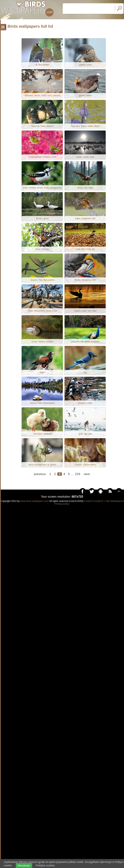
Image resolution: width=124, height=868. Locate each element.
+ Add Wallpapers (113, 507)
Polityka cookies (45, 865)
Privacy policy (62, 509)
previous (40, 480)
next (87, 480)
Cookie (88, 507)
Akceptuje (24, 865)
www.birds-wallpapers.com (34, 507)
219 (77, 480)
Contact (97, 507)
